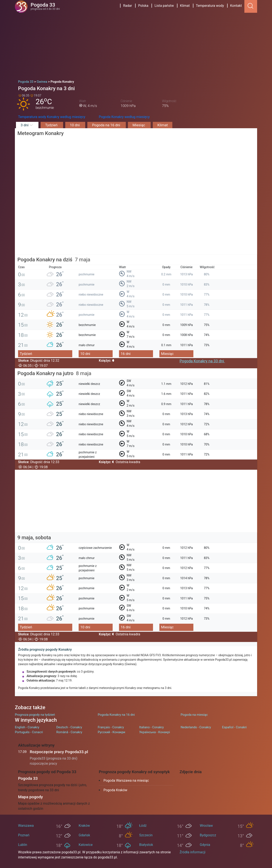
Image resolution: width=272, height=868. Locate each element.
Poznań (24, 835)
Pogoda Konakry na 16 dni (116, 715)
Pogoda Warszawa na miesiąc (126, 780)
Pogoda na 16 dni (106, 125)
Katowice (86, 845)
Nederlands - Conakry (196, 727)
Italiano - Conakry (152, 727)
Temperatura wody (210, 6)
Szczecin (146, 835)
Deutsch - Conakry (69, 727)
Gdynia (205, 845)
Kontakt (236, 6)
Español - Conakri (234, 727)
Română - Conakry (69, 732)
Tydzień (52, 125)
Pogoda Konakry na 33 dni (202, 361)
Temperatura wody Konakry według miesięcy (52, 117)
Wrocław (206, 826)
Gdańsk (84, 835)
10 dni (75, 125)
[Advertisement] (136, 45)
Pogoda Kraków (115, 790)
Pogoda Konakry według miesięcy (124, 117)
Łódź (143, 826)
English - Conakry (27, 727)
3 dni (27, 125)
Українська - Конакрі (155, 732)
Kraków (84, 826)
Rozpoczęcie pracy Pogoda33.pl (59, 752)
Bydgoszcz (208, 835)
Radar (127, 6)
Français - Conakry (111, 727)
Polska (143, 6)
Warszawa (26, 826)
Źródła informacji (193, 852)
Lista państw (164, 6)
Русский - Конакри (111, 732)
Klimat (185, 6)
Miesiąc (139, 125)
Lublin (23, 845)
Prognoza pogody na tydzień (35, 715)
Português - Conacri (29, 732)
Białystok (146, 845)
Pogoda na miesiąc (194, 715)
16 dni (126, 354)
